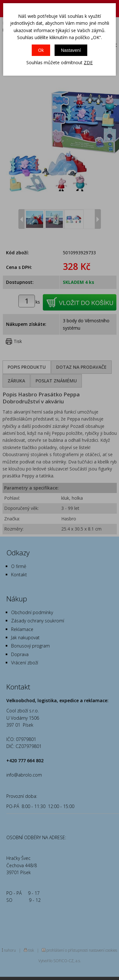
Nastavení (71, 50)
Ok (41, 50)
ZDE (88, 62)
